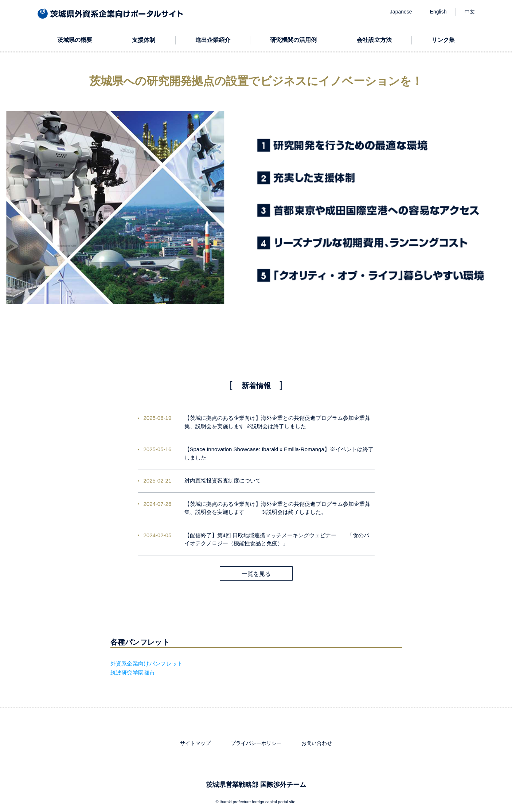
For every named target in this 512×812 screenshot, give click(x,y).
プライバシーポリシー (256, 743)
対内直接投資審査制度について (223, 481)
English (438, 12)
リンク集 (443, 40)
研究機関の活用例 (293, 40)
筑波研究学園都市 (133, 673)
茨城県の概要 (75, 40)
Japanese (401, 12)
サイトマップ (195, 743)
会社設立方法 (374, 40)
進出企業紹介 (213, 40)
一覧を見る (256, 574)
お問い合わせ (317, 743)
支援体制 (144, 40)
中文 (470, 12)
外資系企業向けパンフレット (147, 663)
